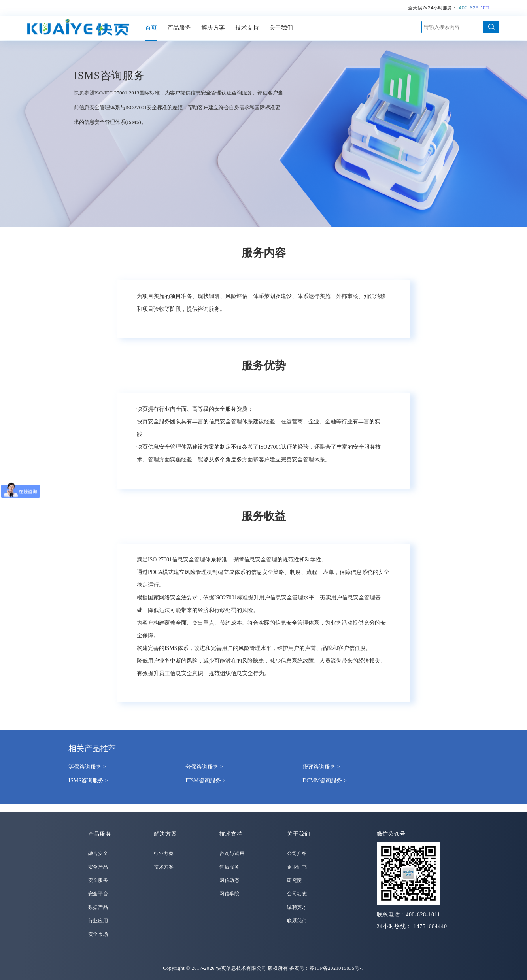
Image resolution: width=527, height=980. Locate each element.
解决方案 (213, 28)
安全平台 (98, 894)
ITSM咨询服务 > (205, 781)
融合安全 (98, 853)
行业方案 (164, 853)
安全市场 (98, 934)
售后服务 (229, 867)
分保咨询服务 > (204, 767)
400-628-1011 (474, 8)
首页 (151, 28)
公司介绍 (297, 853)
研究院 (295, 880)
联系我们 (297, 921)
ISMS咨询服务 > (88, 781)
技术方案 (164, 867)
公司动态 (297, 894)
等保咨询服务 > (87, 767)
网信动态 (229, 880)
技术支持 (247, 28)
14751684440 (430, 926)
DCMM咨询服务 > (325, 781)
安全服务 (98, 880)
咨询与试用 (232, 853)
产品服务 (179, 28)
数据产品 (98, 907)
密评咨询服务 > (321, 767)
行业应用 (98, 921)
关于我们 (281, 28)
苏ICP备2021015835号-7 (337, 968)
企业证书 (297, 867)
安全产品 (98, 867)
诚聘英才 (297, 907)
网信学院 (229, 894)
